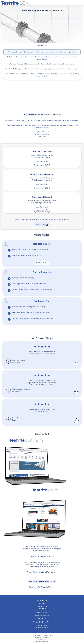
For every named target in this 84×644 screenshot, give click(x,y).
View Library (40, 224)
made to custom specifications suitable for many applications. (42, 52)
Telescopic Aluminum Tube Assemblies (21, 52)
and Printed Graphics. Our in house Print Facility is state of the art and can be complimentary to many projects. (42, 75)
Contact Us (42, 618)
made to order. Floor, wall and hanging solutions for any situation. (42, 64)
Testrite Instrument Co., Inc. (45, 635)
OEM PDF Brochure (42, 616)
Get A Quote (40, 263)
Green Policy (42, 609)
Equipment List (42, 606)
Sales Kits (9, 69)
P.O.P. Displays (10, 74)
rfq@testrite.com (44, 641)
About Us (42, 604)
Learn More (40, 165)
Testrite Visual (42, 625)
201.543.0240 (42, 639)
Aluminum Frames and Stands (20, 64)
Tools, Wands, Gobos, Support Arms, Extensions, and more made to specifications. (42, 58)
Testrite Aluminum (42, 628)
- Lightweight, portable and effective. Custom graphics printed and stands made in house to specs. (42, 69)
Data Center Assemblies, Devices (19, 57)
